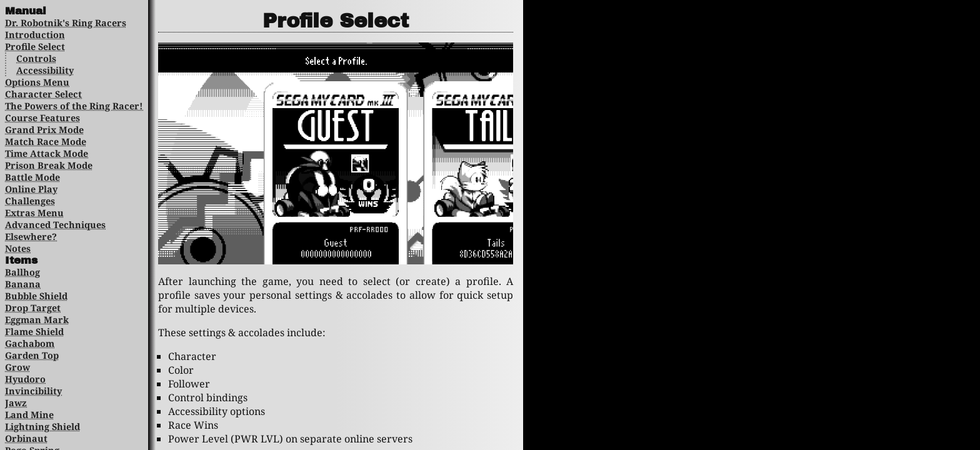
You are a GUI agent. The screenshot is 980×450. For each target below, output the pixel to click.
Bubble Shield (36, 296)
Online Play (31, 189)
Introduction (35, 35)
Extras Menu (34, 213)
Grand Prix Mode (44, 130)
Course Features (42, 118)
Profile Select (35, 47)
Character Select (43, 94)
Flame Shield (34, 332)
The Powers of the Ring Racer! (74, 106)
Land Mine (29, 415)
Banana (23, 284)
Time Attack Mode (47, 153)
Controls (36, 58)
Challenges (30, 201)
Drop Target (33, 308)
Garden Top (32, 355)
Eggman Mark (37, 320)
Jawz (16, 403)
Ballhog (22, 272)
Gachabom (30, 343)
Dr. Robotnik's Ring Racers (66, 23)
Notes (18, 248)
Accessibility (45, 70)
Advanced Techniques (55, 225)
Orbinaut (26, 438)
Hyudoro (25, 379)
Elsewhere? (31, 237)
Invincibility (33, 391)
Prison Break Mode (49, 165)
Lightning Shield (42, 427)
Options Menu (37, 82)
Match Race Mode (46, 142)
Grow (17, 367)
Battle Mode (32, 177)
